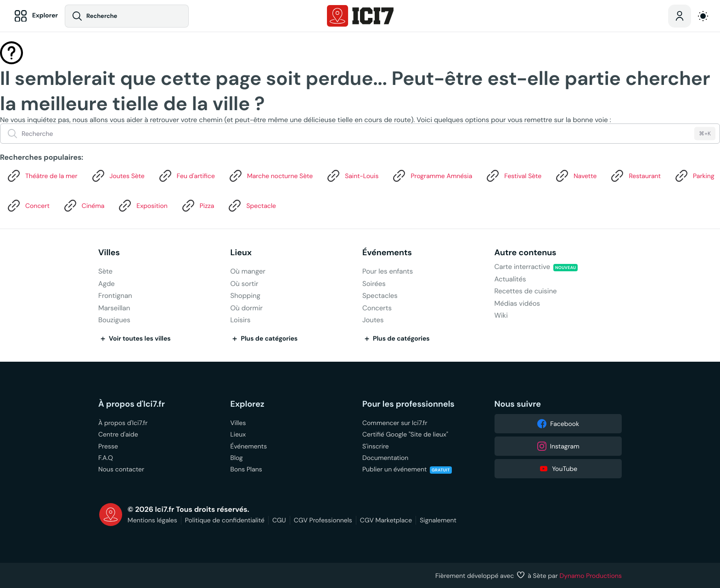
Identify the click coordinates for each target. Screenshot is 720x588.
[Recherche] (127, 16)
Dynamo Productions (591, 576)
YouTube (558, 469)
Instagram (558, 446)
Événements (387, 253)
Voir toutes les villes (135, 339)
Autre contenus (526, 253)
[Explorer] (35, 16)
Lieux (241, 253)
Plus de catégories (264, 339)
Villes (109, 253)
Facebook (558, 424)
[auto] (703, 16)
